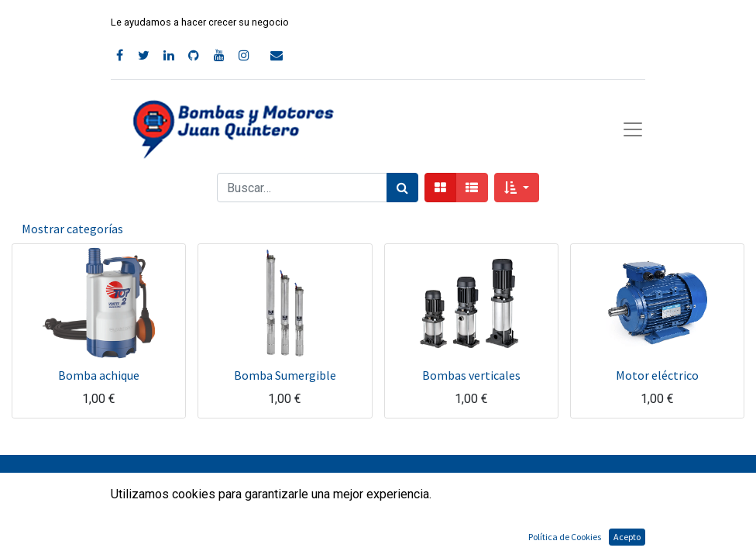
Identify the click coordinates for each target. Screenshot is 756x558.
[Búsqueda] (402, 188)
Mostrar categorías (72, 229)
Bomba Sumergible (285, 375)
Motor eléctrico (657, 375)
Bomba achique (99, 375)
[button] (516, 188)
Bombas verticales (471, 375)
